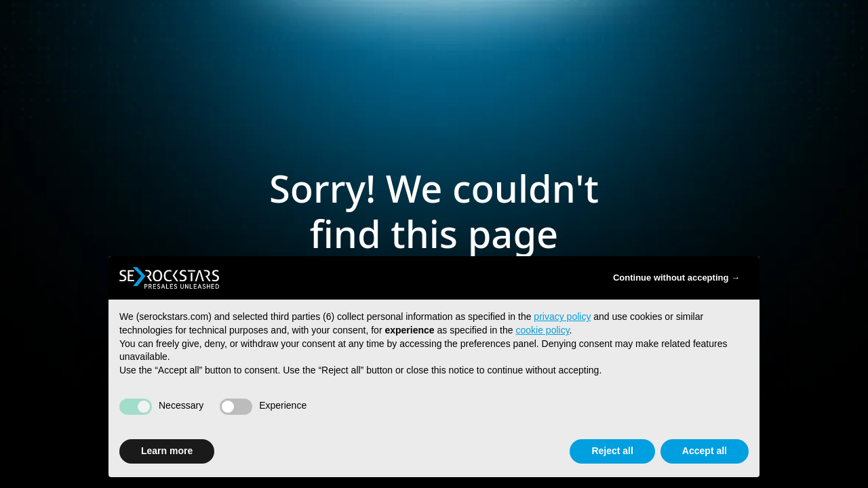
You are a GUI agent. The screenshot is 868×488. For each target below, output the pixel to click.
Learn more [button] (167, 451)
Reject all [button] (612, 451)
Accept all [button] (705, 451)
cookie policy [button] (542, 330)
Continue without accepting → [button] (676, 278)
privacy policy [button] (562, 317)
